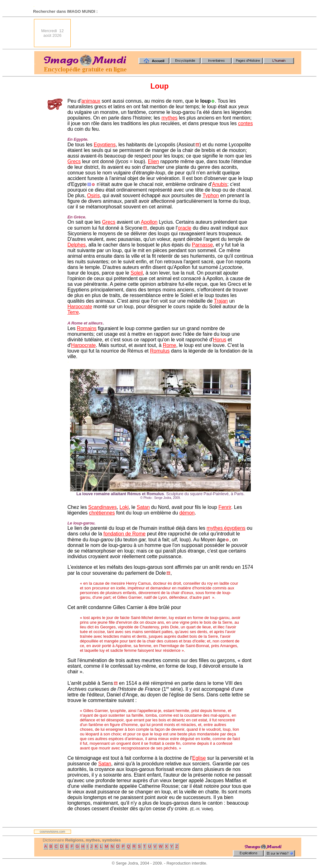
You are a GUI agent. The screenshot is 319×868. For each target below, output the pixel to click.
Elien (154, 161)
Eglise (199, 758)
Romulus (160, 351)
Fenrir (225, 507)
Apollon (149, 222)
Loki (124, 507)
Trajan (221, 301)
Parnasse (202, 245)
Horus (220, 340)
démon (187, 513)
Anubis (219, 184)
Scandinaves (102, 507)
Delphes (76, 245)
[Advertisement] (188, 33)
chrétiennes (102, 513)
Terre (73, 312)
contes (245, 123)
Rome (170, 345)
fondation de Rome (124, 534)
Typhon (211, 195)
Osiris (94, 195)
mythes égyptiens (226, 528)
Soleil (137, 273)
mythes (169, 118)
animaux (91, 101)
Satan (143, 507)
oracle (185, 228)
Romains (87, 328)
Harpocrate (80, 307)
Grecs (74, 161)
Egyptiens (105, 145)
